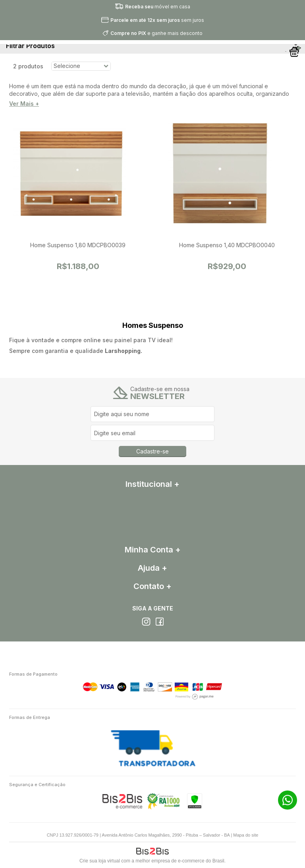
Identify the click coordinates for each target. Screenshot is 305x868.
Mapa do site (246, 835)
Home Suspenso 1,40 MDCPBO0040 (227, 245)
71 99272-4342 (288, 800)
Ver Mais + (24, 104)
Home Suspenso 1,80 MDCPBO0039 (78, 245)
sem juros (157, 20)
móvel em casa (158, 7)
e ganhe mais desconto (156, 33)
